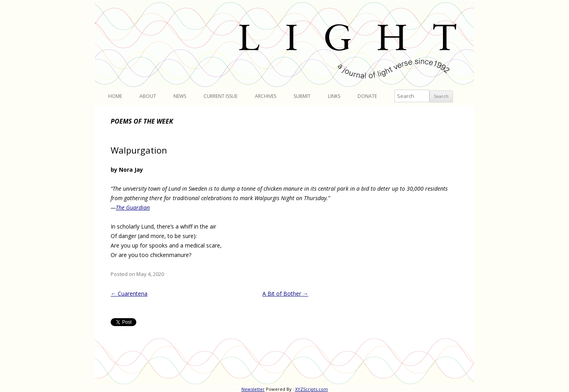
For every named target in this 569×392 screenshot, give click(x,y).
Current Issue (220, 96)
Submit (302, 96)
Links (334, 96)
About (148, 96)
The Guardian (133, 207)
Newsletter (253, 389)
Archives (266, 96)
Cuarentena (129, 294)
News (180, 96)
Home (115, 96)
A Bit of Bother (285, 294)
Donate (367, 96)
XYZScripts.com (312, 389)
